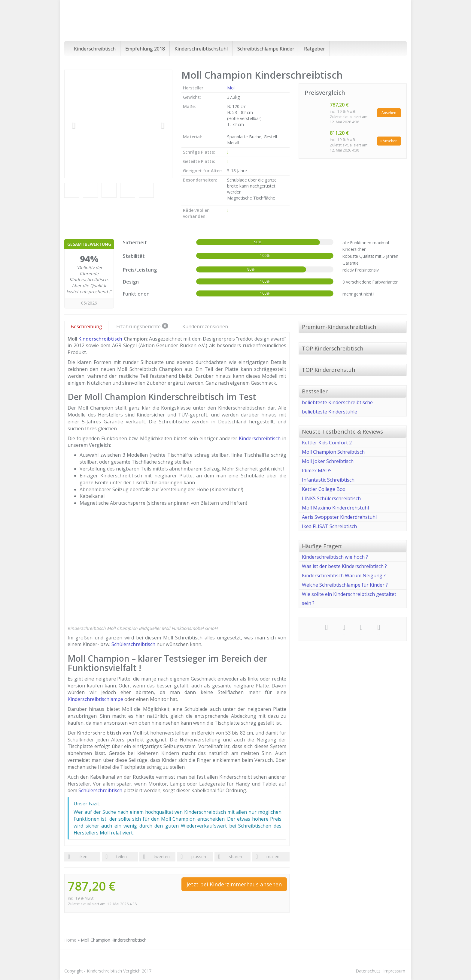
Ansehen (389, 113)
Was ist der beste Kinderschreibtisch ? (344, 566)
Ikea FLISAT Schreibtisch (329, 526)
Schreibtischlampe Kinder (266, 49)
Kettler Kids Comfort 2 (327, 443)
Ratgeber (315, 49)
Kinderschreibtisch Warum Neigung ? (344, 576)
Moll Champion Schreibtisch (333, 452)
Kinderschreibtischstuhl (201, 49)
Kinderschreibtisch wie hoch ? (335, 557)
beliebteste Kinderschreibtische (337, 402)
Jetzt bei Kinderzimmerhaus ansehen (234, 884)
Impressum (394, 971)
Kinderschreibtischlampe (95, 699)
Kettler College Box (324, 489)
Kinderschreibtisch (95, 49)
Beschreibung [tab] (86, 326)
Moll (231, 88)
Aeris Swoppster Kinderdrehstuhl (339, 517)
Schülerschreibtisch (133, 644)
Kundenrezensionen (205, 326)
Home (70, 940)
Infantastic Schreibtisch (328, 480)
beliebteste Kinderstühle (330, 412)
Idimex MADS (317, 470)
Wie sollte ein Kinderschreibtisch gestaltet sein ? (349, 599)
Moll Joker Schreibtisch (328, 461)
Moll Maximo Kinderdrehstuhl (335, 508)
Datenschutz (368, 971)
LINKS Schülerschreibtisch (331, 498)
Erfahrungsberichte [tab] (142, 326)
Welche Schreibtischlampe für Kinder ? (345, 585)
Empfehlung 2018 (145, 49)
